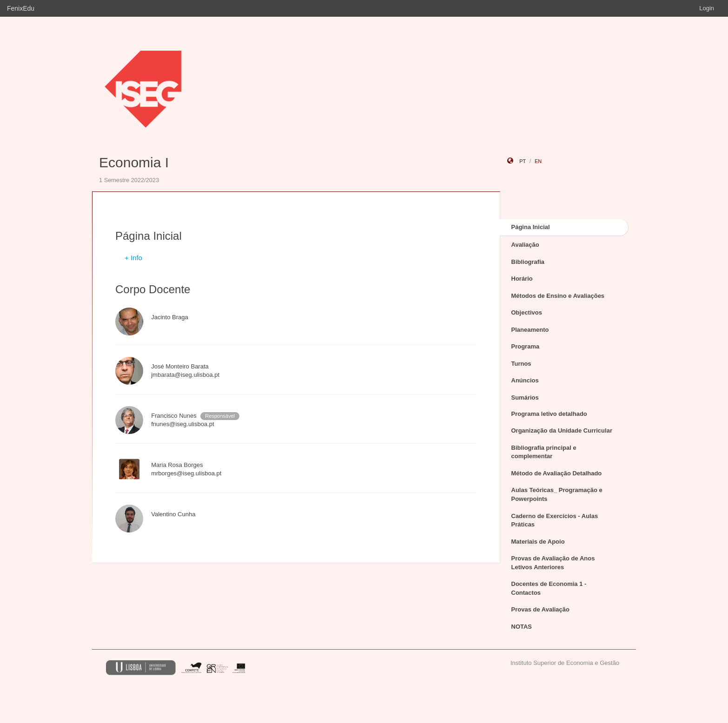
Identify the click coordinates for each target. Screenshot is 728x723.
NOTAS (522, 627)
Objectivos (527, 312)
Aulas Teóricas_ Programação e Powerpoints (557, 494)
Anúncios (525, 380)
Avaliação (525, 245)
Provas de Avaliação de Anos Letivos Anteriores (553, 563)
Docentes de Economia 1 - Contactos (549, 588)
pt (523, 161)
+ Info (133, 258)
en (538, 161)
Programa (526, 346)
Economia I (134, 162)
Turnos (521, 364)
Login (707, 8)
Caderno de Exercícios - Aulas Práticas (555, 520)
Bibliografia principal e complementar (544, 452)
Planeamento (530, 330)
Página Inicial (531, 227)
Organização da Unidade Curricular (562, 431)
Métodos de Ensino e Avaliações (558, 296)
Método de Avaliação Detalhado (557, 473)
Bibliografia (528, 262)
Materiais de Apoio (538, 542)
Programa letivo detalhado (549, 414)
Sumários (525, 398)
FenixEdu (21, 8)
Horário (522, 279)
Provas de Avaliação (541, 609)
